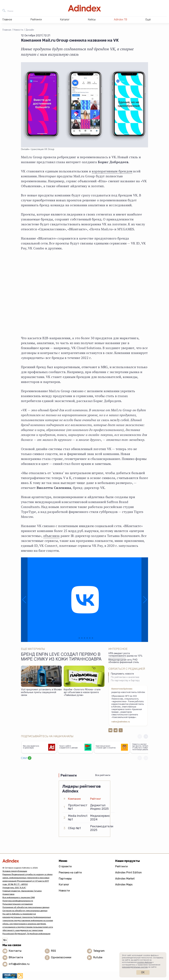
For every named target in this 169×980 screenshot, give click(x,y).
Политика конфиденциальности (18, 901)
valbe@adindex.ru (121, 722)
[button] (24, 600)
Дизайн (30, 30)
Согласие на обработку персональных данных (25, 911)
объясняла (51, 536)
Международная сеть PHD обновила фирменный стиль (124, 661)
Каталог (64, 885)
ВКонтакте (16, 957)
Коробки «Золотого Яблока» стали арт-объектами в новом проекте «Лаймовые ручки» (82, 693)
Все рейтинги (103, 775)
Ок (143, 972)
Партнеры (65, 879)
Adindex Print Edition (128, 872)
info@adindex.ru (19, 964)
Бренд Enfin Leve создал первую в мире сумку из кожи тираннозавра (61, 657)
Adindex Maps (124, 885)
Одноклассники (61, 957)
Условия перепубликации (15, 871)
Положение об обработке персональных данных (26, 907)
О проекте (65, 866)
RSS (53, 951)
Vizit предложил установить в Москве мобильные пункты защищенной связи (41, 693)
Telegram (99, 951)
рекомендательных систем (135, 967)
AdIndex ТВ (120, 19)
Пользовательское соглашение (18, 904)
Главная (7, 30)
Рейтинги (121, 866)
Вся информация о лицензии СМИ (19, 897)
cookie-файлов (144, 962)
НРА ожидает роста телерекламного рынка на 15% (125, 655)
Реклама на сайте (70, 872)
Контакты (15, 951)
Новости (18, 30)
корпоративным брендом (112, 171)
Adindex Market (125, 879)
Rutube (98, 957)
